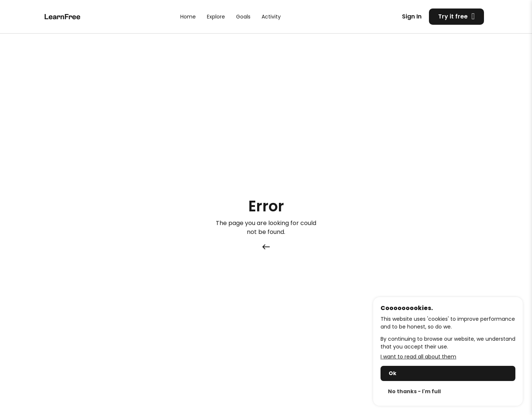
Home (188, 17)
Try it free (456, 16)
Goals (243, 17)
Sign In (412, 16)
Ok (393, 373)
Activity (271, 17)
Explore (216, 17)
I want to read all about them (418, 357)
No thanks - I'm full (414, 391)
